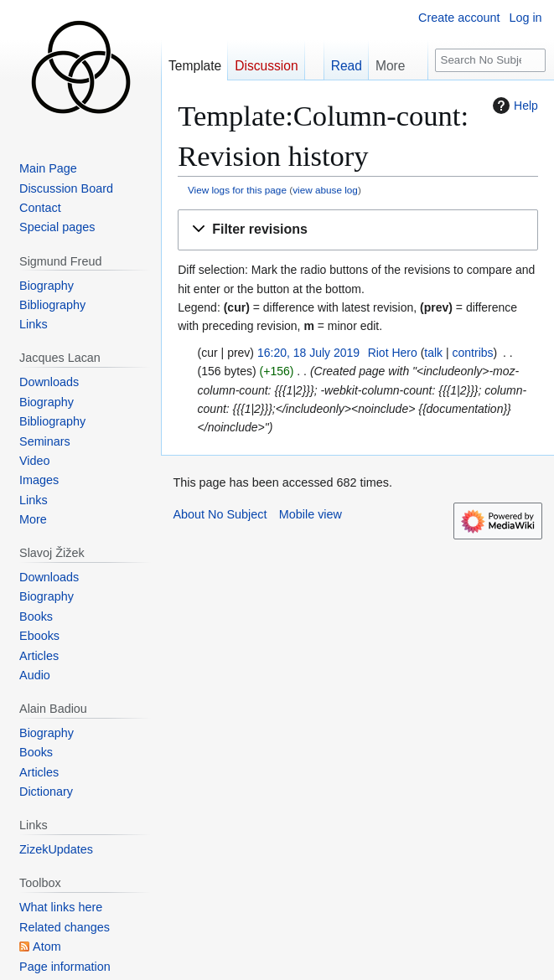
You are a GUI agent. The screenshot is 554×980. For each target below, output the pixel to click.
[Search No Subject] (490, 61)
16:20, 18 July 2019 (308, 353)
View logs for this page (237, 190)
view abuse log (325, 190)
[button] (358, 230)
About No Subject (220, 514)
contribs (473, 353)
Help (513, 106)
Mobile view (311, 514)
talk (433, 353)
